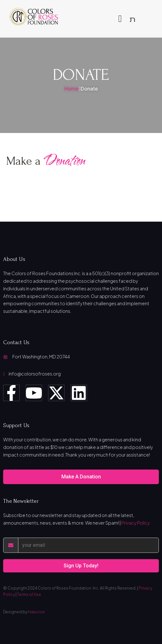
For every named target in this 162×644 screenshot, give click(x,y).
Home (71, 89)
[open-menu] (120, 19)
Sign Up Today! (81, 566)
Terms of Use (29, 594)
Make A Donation (81, 477)
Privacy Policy (135, 523)
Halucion (36, 612)
